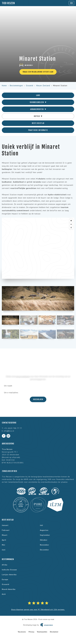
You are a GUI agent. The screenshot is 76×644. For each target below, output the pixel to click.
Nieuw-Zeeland (43, 86)
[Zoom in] (71, 221)
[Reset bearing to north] (71, 228)
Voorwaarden (42, 632)
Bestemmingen (16, 86)
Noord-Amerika (9, 589)
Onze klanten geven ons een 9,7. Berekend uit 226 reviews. (38, 610)
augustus (44, 530)
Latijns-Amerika (9, 575)
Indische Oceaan (9, 570)
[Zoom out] (71, 224)
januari (5, 525)
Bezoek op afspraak (11, 457)
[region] (38, 248)
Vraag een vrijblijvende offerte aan (38, 72)
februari (6, 530)
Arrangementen (38, 109)
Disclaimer (54, 632)
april (4, 540)
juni (4, 550)
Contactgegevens (9, 423)
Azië (4, 594)
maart (5, 535)
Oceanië (30, 86)
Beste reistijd (38, 123)
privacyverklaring (23, 376)
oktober (44, 540)
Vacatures (22, 632)
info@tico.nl (9, 431)
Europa (5, 579)
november (44, 545)
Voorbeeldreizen (38, 102)
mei (4, 545)
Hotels (38, 116)
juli (41, 525)
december (44, 550)
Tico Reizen (8, 3)
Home (4, 86)
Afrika (5, 565)
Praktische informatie (38, 130)
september (45, 535)
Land (38, 95)
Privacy (31, 632)
